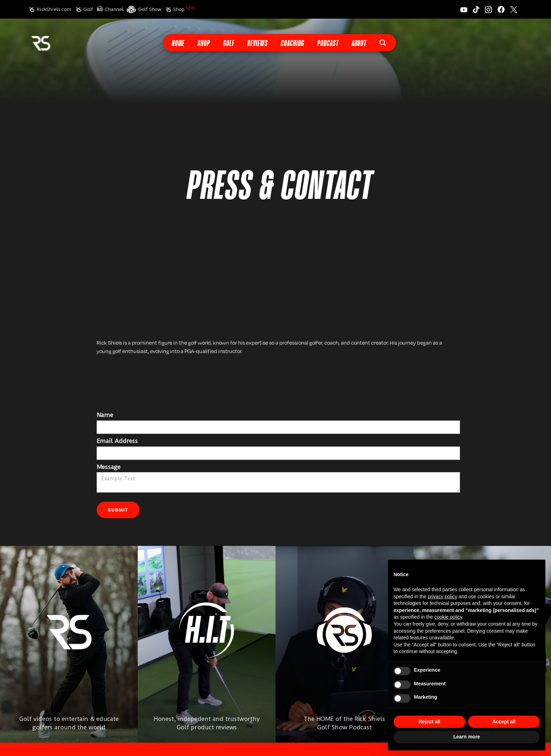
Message (109, 467)
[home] (41, 43)
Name (105, 415)
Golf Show (150, 9)
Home (178, 44)
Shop (184, 9)
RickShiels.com (54, 9)
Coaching (292, 44)
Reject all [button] (429, 722)
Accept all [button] (504, 722)
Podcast (328, 44)
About (359, 44)
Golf (88, 9)
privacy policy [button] (442, 597)
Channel (114, 9)
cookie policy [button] (448, 617)
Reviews (257, 44)
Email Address (117, 441)
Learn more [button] (467, 737)
